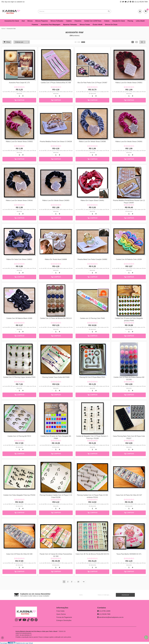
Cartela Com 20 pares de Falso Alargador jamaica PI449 (129, 319)
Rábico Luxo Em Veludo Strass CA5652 (19, 142)
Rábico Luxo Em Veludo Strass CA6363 (56, 200)
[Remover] (16, 96)
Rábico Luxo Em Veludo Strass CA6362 (19, 200)
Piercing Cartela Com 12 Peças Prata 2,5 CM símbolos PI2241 (92, 496)
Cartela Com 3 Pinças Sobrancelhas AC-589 (56, 83)
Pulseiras (35, 25)
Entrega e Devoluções (64, 620)
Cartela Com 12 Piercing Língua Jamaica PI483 (19, 377)
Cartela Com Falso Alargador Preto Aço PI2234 (19, 495)
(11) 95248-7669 (141, 2)
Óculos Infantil (97, 25)
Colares (107, 21)
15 (78, 582)
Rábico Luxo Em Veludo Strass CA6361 (129, 142)
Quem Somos (61, 614)
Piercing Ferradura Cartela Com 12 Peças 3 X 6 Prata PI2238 (56, 496)
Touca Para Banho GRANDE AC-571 (129, 554)
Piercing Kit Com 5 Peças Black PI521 (92, 377)
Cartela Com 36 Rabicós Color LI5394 (129, 259)
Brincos (30, 21)
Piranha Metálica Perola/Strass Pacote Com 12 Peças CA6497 (129, 202)
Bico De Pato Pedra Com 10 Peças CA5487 (92, 83)
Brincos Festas (85, 25)
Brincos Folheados (57, 21)
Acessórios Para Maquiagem (51, 25)
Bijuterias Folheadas (70, 25)
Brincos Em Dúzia (111, 25)
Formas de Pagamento (64, 617)
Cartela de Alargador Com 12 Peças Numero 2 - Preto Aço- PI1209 (92, 437)
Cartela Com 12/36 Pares (93, 21)
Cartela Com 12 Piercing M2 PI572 (19, 436)
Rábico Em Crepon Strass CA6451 (92, 200)
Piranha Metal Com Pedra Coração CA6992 (92, 259)
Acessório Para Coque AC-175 (19, 83)
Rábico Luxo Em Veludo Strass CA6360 (92, 142)
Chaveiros (78, 21)
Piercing (130, 21)
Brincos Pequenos (42, 21)
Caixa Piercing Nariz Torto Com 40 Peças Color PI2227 (129, 437)
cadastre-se (21, 2)
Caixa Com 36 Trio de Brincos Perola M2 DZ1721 (92, 554)
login (13, 2)
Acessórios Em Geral (12, 21)
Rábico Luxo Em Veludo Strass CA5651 (129, 83)
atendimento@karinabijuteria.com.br (110, 617)
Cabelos (69, 21)
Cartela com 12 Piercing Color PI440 (92, 318)
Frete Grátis (60, 611)
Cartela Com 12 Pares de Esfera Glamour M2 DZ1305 (129, 378)
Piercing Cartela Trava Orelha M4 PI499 (56, 377)
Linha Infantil (140, 21)
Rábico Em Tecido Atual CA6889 (56, 259)
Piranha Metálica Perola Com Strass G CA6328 (56, 142)
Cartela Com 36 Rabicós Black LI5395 (19, 318)
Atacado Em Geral (119, 21)
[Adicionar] (23, 96)
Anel (23, 21)
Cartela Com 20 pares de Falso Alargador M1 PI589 (56, 437)
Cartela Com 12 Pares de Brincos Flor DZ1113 (56, 318)
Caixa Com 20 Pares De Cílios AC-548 (19, 554)
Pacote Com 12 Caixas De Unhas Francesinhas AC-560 (56, 555)
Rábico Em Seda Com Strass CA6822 (19, 259)
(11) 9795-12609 (104, 611)
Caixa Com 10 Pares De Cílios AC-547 (129, 495)
